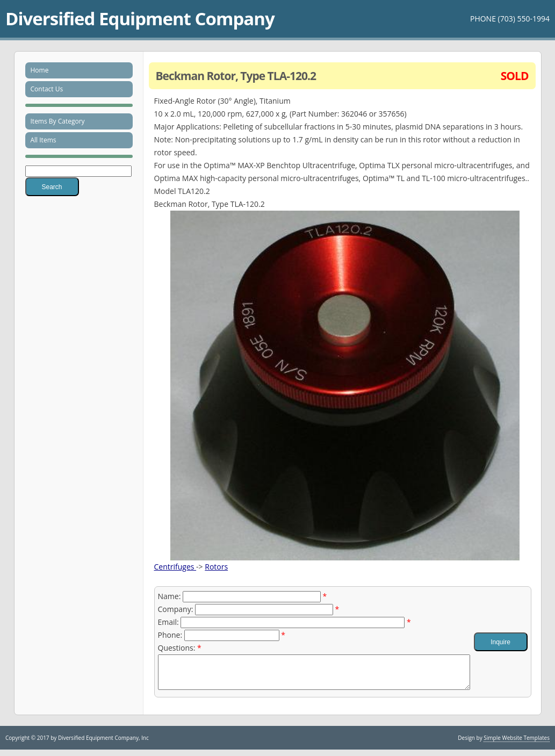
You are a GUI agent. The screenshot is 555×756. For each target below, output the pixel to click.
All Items (44, 140)
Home (40, 70)
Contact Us (47, 89)
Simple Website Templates (517, 744)
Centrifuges (175, 567)
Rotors (216, 567)
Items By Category (58, 121)
